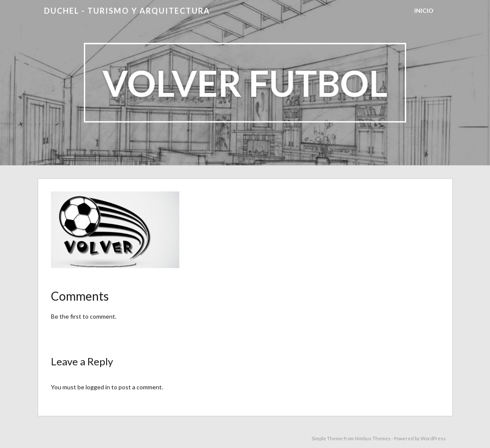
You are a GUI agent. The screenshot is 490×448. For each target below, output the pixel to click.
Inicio (424, 10)
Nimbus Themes (373, 438)
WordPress (433, 438)
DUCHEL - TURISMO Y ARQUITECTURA (127, 11)
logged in (98, 387)
